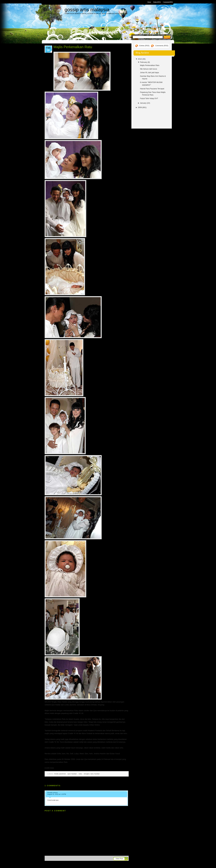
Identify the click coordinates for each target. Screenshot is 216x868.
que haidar (73, 774)
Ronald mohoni (52, 793)
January (143, 103)
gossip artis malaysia (87, 10)
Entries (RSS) (157, 2)
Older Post (119, 859)
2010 (140, 59)
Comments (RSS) (168, 2)
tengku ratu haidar (92, 774)
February (144, 62)
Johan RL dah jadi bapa (149, 72)
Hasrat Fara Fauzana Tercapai (152, 89)
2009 (140, 107)
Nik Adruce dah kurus (148, 69)
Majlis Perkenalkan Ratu (73, 47)
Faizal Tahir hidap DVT (149, 98)
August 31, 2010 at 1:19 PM (57, 794)
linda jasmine (60, 774)
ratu (81, 774)
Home (149, 2)
